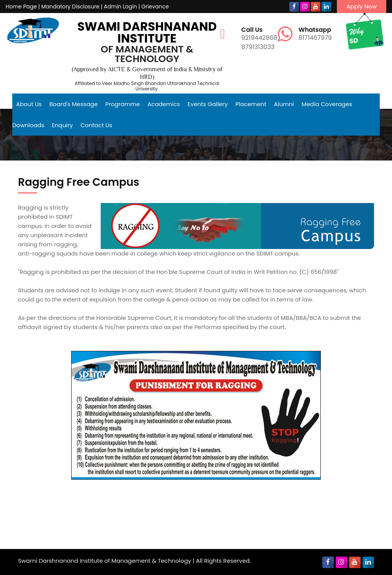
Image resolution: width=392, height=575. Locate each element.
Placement (251, 104)
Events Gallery (208, 104)
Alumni (284, 104)
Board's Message (73, 104)
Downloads (28, 125)
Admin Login (120, 7)
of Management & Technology (147, 54)
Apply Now (362, 6)
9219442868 (259, 34)
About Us (29, 104)
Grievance (155, 7)
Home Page (21, 7)
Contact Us (96, 125)
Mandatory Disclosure (70, 7)
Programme (122, 104)
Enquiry (63, 125)
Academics (164, 104)
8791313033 (258, 47)
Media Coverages (327, 104)
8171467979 (315, 34)
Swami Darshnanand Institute (147, 32)
